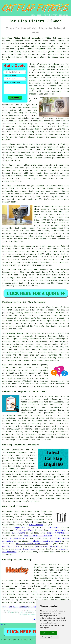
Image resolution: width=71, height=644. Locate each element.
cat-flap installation (51, 215)
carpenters (19, 528)
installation (51, 280)
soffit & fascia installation (32, 544)
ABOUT (46, 15)
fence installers (25, 530)
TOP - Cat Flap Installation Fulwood (21, 607)
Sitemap (4, 625)
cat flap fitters (29, 600)
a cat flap (59, 54)
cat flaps (14, 246)
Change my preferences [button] (49, 637)
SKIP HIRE (60, 530)
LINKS (39, 15)
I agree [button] (44, 633)
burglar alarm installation (38, 536)
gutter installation (26, 549)
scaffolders (54, 528)
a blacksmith (17, 538)
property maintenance (58, 533)
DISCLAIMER (63, 15)
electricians (19, 533)
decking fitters (11, 547)
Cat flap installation (14, 186)
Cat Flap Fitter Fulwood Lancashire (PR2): (27, 38)
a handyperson (36, 525)
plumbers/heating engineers (47, 541)
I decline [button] (53, 633)
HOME (33, 15)
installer (45, 72)
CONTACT (54, 15)
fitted (28, 155)
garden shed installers (47, 547)
